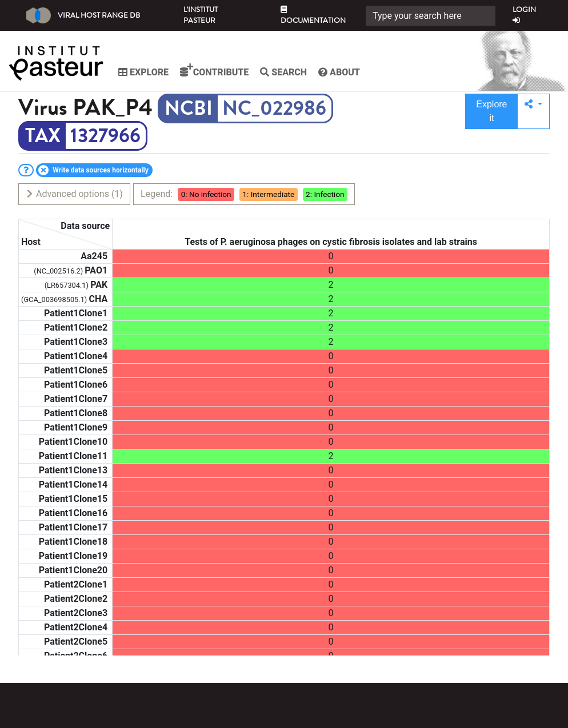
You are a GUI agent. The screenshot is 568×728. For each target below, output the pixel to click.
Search (283, 72)
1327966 (105, 136)
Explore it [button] (491, 111)
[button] (533, 111)
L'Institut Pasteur (201, 15)
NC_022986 (274, 108)
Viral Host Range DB (83, 15)
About (339, 72)
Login (524, 15)
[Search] (431, 16)
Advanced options (74, 194)
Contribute (214, 70)
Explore (143, 72)
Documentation (313, 16)
